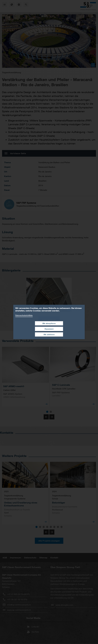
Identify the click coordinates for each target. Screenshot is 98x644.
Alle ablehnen (49, 334)
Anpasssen (49, 329)
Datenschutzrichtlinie (24, 315)
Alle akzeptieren (49, 323)
